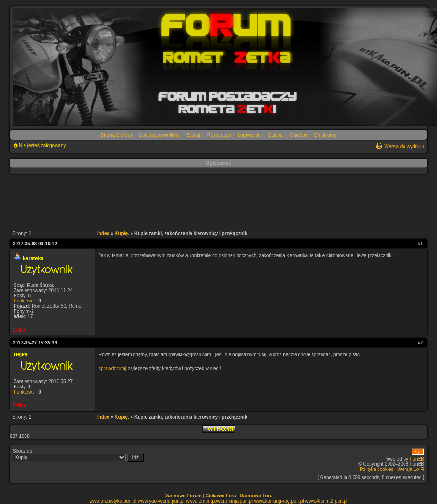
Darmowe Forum (183, 496)
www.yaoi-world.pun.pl (161, 501)
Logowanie (249, 135)
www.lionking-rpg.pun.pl (279, 501)
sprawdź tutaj (112, 368)
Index (103, 233)
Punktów (23, 301)
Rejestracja (219, 135)
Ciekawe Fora (221, 496)
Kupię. (122, 233)
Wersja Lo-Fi (411, 469)
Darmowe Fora (256, 496)
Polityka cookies (377, 469)
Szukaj (193, 135)
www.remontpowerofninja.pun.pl (219, 501)
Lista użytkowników (159, 135)
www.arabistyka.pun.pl (113, 501)
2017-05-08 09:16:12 (35, 244)
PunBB (417, 459)
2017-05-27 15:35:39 (35, 343)
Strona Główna (116, 135)
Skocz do (78, 455)
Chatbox (299, 135)
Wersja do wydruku (404, 147)
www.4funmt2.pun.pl (326, 501)
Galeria (275, 135)
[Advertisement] (214, 200)
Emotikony (326, 135)
